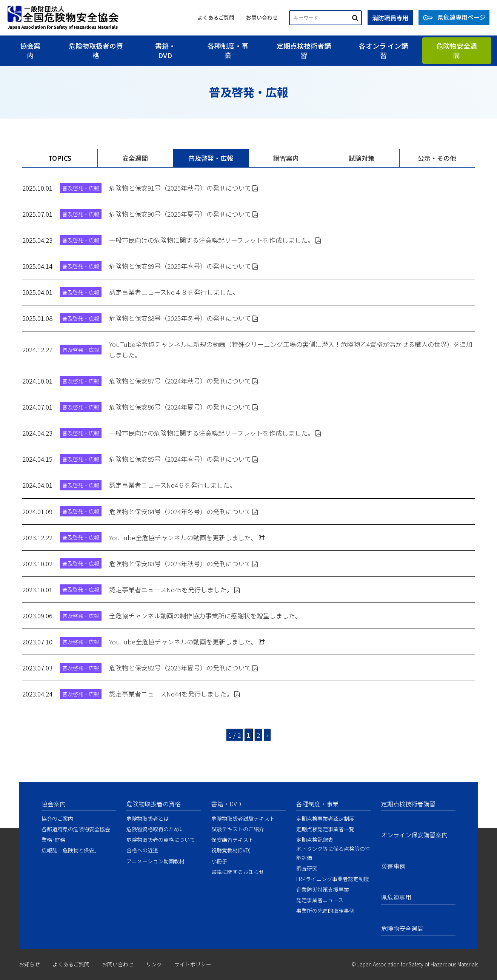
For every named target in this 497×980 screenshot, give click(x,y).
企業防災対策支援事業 (323, 889)
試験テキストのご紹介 (238, 829)
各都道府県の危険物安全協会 (76, 829)
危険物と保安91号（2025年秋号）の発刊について (184, 188)
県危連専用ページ (462, 17)
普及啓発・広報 (211, 158)
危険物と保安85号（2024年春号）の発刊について (184, 459)
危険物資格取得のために (155, 829)
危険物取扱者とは (148, 818)
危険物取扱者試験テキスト (243, 818)
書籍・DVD (165, 50)
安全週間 (135, 158)
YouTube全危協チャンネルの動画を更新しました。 (187, 537)
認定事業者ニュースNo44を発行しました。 (175, 694)
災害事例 (393, 866)
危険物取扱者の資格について (161, 840)
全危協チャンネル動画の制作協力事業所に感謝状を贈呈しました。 (205, 616)
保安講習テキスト (232, 840)
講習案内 (286, 158)
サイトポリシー (193, 964)
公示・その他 (437, 158)
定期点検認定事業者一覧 (325, 829)
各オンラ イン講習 (383, 50)
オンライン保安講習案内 (414, 835)
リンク (154, 964)
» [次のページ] (267, 735)
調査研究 (307, 868)
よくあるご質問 (216, 17)
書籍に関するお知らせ (238, 872)
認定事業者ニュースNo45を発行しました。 (175, 589)
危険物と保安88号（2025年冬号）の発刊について (184, 318)
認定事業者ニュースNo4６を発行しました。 (172, 485)
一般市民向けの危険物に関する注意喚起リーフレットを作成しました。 (215, 240)
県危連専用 (396, 897)
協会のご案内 (57, 818)
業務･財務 (53, 840)
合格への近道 (142, 850)
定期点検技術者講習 (304, 50)
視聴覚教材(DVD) (231, 850)
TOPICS (60, 158)
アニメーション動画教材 (155, 861)
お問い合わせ (262, 17)
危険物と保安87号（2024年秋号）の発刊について (184, 381)
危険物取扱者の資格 (96, 50)
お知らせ (29, 964)
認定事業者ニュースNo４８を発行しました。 (174, 292)
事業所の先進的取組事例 (325, 911)
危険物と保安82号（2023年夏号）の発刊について (184, 668)
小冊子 (219, 861)
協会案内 (30, 50)
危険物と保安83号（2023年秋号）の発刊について (184, 563)
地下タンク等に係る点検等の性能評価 (333, 853)
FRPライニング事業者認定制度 (333, 879)
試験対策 (362, 158)
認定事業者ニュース (320, 900)
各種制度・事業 (228, 50)
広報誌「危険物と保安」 (71, 850)
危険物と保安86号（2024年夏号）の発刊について (184, 407)
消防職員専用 (390, 18)
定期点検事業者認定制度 (325, 818)
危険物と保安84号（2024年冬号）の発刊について (184, 511)
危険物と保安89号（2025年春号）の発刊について (184, 266)
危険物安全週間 (457, 50)
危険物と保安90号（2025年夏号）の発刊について (184, 214)
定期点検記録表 (315, 840)
